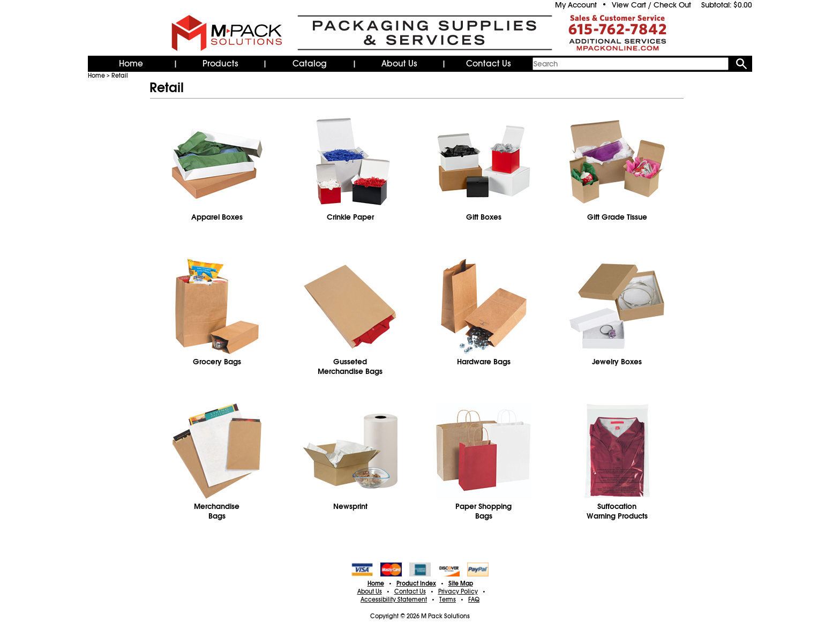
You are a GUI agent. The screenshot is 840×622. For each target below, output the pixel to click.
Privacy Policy (458, 591)
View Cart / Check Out (651, 5)
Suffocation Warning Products (617, 511)
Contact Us (489, 64)
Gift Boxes (484, 217)
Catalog (310, 64)
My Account (576, 5)
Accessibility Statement (394, 599)
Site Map (461, 583)
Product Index (416, 583)
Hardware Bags (484, 362)
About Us (399, 64)
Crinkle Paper (350, 217)
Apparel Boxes (217, 217)
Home (131, 64)
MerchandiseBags (217, 511)
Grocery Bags (217, 362)
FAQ (474, 599)
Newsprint (350, 506)
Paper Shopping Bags (483, 511)
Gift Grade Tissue (617, 217)
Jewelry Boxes (617, 362)
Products (220, 64)
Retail (120, 76)
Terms (448, 599)
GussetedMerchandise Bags (350, 366)
